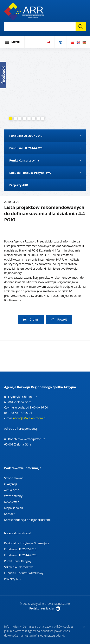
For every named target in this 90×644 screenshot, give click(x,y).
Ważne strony (13, 496)
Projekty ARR (13, 579)
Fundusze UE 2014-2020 (20, 555)
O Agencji (10, 484)
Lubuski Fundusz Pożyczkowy (24, 573)
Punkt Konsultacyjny (18, 561)
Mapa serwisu (13, 508)
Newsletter (11, 502)
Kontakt (9, 514)
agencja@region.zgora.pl (30, 418)
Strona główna (14, 478)
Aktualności (12, 490)
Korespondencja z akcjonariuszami (27, 520)
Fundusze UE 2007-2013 (20, 549)
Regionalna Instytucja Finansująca (27, 543)
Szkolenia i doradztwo (19, 567)
